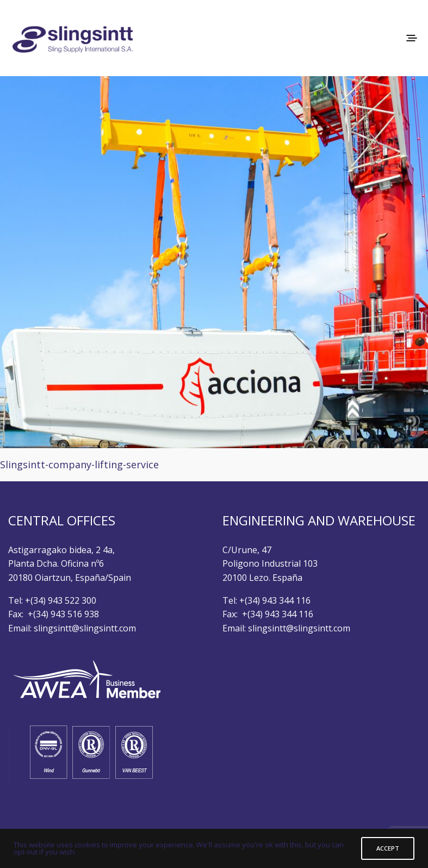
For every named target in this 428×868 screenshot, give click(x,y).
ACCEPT (388, 848)
